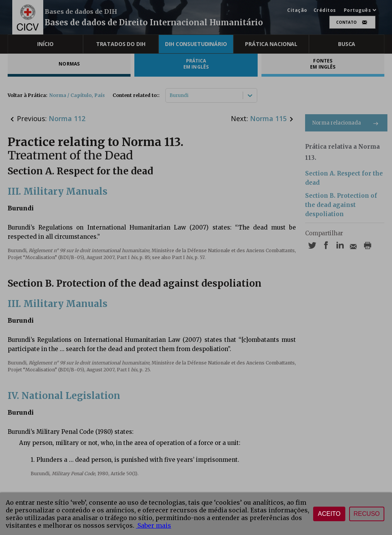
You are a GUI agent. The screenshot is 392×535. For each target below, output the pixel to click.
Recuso (367, 514)
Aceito (329, 514)
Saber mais (154, 525)
